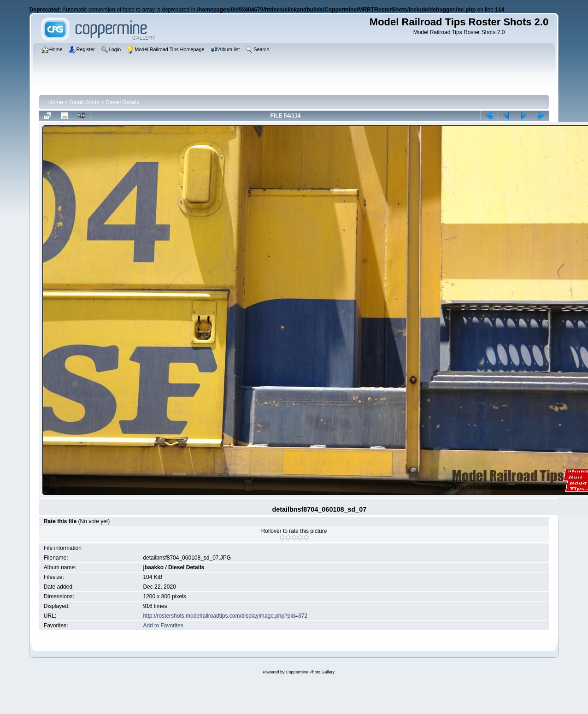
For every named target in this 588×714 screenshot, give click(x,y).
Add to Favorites (163, 625)
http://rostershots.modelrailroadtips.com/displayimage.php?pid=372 (225, 616)
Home (56, 102)
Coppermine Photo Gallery (310, 672)
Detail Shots (85, 102)
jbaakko (153, 567)
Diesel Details (122, 102)
